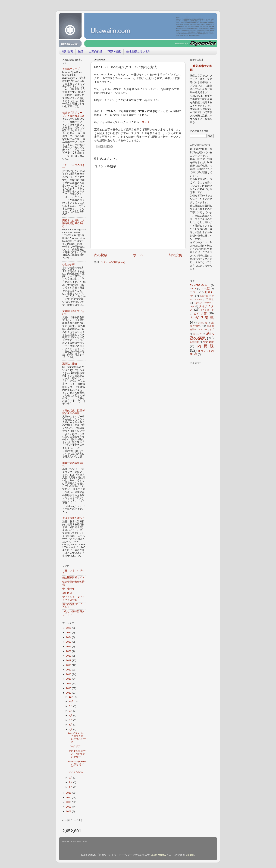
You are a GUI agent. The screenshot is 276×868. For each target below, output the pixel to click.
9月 (71, 706)
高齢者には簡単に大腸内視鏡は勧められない (73, 223)
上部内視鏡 (95, 51)
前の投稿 (175, 255)
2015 (69, 679)
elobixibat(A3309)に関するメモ (77, 764)
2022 (69, 646)
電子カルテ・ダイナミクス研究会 (73, 599)
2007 (69, 811)
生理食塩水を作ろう (73, 518)
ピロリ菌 (200, 313)
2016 (69, 674)
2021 (69, 651)
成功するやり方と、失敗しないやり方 (77, 754)
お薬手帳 (204, 296)
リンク (146, 122)
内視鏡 (206, 346)
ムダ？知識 (202, 318)
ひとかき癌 (68, 264)
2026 (69, 628)
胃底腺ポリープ (71, 69)
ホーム (138, 255)
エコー (194, 292)
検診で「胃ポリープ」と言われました (73, 114)
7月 (71, 715)
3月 (71, 778)
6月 (71, 720)
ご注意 (210, 299)
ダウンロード (207, 310)
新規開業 (195, 342)
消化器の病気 (202, 336)
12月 (72, 697)
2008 (69, 807)
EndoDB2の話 (199, 285)
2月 (71, 782)
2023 (69, 642)
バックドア (74, 747)
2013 (69, 688)
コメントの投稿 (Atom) (113, 262)
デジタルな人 (76, 772)
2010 (69, 797)
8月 (71, 711)
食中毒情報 (68, 589)
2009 (69, 802)
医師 (81, 51)
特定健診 (208, 342)
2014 (69, 684)
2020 (69, 656)
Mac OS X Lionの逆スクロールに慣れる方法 (77, 738)
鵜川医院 (67, 51)
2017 (69, 670)
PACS (193, 289)
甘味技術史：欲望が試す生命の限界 (73, 412)
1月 (71, 787)
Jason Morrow (159, 855)
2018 (69, 665)
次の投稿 (101, 255)
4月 (71, 729)
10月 (72, 702)
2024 (69, 637)
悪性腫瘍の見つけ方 (138, 51)
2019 (69, 660)
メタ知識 (202, 323)
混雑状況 (198, 334)
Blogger (190, 855)
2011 (69, 793)
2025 (69, 632)
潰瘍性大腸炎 (70, 364)
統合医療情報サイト (73, 578)
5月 (71, 725)
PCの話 (206, 289)
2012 (69, 693)
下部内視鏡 (114, 51)
